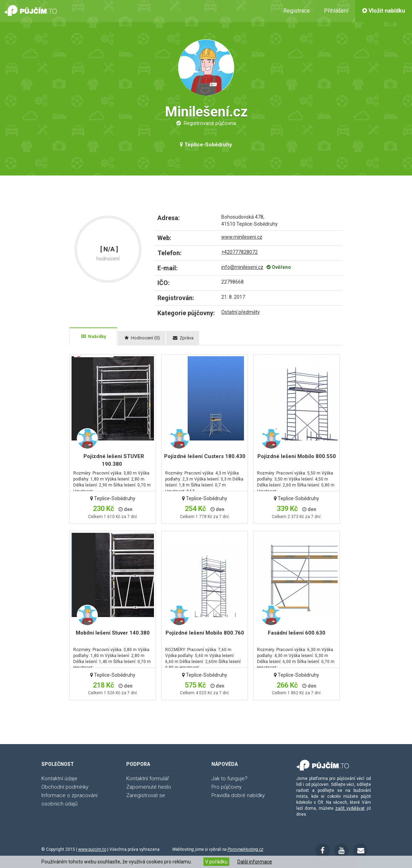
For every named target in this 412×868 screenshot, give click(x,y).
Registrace (297, 11)
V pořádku (216, 862)
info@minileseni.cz (242, 267)
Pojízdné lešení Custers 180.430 (205, 456)
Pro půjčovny (227, 787)
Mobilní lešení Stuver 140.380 (113, 633)
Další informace (255, 862)
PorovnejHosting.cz (245, 849)
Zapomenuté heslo (149, 787)
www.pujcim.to (92, 849)
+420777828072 (239, 252)
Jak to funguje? (229, 778)
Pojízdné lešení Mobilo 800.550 (297, 456)
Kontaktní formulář (148, 778)
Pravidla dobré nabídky (238, 795)
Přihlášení (336, 11)
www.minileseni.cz (242, 237)
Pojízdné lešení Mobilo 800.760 (205, 633)
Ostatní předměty (241, 312)
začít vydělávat (350, 808)
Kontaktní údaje (59, 778)
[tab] (93, 337)
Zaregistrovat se (146, 795)
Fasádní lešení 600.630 (297, 633)
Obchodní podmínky (65, 787)
